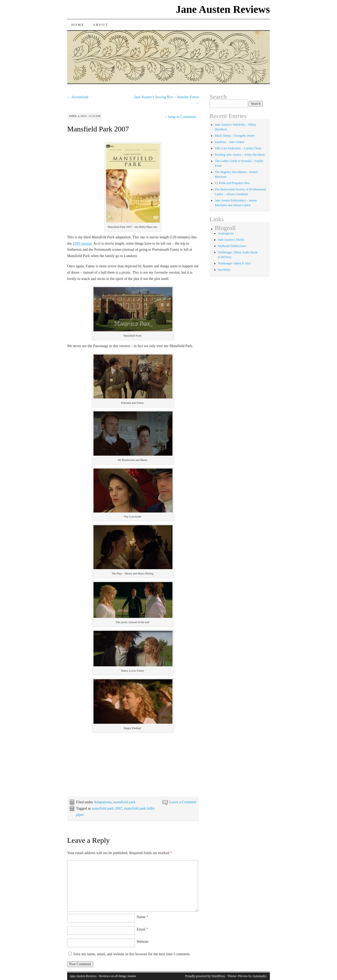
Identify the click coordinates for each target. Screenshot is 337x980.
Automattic (259, 976)
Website (143, 942)
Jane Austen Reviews (223, 9)
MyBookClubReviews (232, 246)
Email (142, 929)
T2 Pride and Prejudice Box (232, 183)
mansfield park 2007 (107, 808)
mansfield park (125, 802)
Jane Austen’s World (231, 240)
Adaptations (103, 802)
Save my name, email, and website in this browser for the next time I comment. (132, 954)
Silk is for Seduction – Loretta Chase (238, 148)
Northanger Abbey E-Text (234, 263)
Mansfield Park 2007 (98, 129)
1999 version (82, 243)
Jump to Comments (180, 117)
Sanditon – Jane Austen (230, 142)
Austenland (78, 97)
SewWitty (224, 270)
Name (142, 917)
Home (78, 25)
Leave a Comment (183, 802)
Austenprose (226, 233)
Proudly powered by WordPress (205, 976)
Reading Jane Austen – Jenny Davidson (240, 155)
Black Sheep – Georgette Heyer (235, 136)
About (101, 25)
